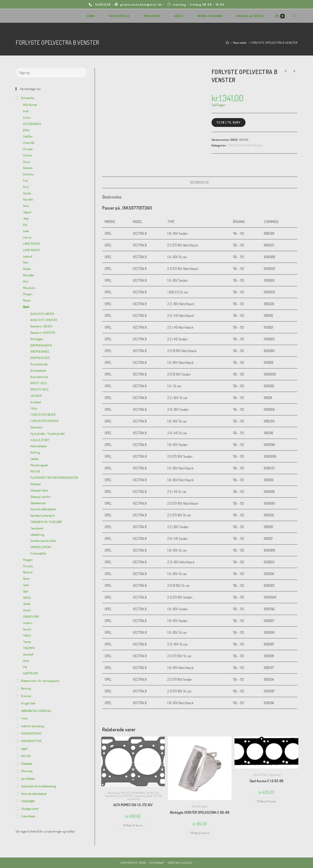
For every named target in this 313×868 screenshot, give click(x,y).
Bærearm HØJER (41, 326)
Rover (26, 579)
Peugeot (28, 560)
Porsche (28, 566)
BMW (26, 130)
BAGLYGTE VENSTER (44, 320)
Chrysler (28, 149)
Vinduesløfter (38, 553)
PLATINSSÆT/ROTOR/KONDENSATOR (54, 478)
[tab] (200, 182)
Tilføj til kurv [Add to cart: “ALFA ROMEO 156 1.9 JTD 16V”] (133, 825)
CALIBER (36, 396)
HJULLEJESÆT (40, 440)
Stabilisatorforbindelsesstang (38, 786)
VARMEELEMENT (41, 547)
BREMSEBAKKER (41, 345)
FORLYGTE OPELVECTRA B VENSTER (274, 43)
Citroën (28, 155)
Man (26, 262)
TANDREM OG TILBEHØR (46, 522)
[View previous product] (286, 71)
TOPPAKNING (137, 793)
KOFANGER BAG (31, 733)
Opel (260, 145)
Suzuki (27, 629)
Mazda (27, 269)
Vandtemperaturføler (43, 541)
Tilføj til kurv (229, 122)
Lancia (27, 237)
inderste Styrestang (32, 726)
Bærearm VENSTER (43, 333)
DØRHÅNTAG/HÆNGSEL (36, 711)
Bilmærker (28, 98)
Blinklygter (203, 806)
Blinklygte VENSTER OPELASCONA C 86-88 (200, 812)
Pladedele (27, 764)
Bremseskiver (38, 370)
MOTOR (125, 793)
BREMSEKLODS (40, 358)
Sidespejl (35, 484)
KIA (25, 225)
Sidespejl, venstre (40, 497)
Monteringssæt (39, 465)
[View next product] (294, 71)
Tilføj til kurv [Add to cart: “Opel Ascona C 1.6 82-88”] (267, 801)
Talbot (27, 635)
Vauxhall (28, 654)
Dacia (27, 162)
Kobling (35, 452)
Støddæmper (38, 503)
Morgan (28, 294)
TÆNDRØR (28, 801)
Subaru (28, 623)
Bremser (26, 696)
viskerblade (28, 816)
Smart (27, 610)
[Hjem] (227, 43)
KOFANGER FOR (31, 741)
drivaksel (36, 402)
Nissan (27, 300)
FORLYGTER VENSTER (241, 145)
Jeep (26, 218)
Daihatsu (28, 174)
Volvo (26, 661)
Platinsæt (27, 771)
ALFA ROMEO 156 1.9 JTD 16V (133, 805)
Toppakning (111, 796)
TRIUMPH (29, 648)
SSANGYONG (31, 616)
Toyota (27, 642)
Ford (26, 187)
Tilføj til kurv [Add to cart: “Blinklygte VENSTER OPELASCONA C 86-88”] (200, 833)
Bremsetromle (39, 377)
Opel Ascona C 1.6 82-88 (267, 781)
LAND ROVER (31, 244)
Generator (37, 427)
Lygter (25, 748)
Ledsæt (34, 459)
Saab (149, 796)
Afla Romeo (113, 793)
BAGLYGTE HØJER (42, 314)
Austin (27, 117)
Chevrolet (29, 143)
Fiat (147, 793)
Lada (26, 231)
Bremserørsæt (39, 364)
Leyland (28, 256)
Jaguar (27, 212)
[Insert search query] (51, 73)
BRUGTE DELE (40, 389)
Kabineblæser (39, 446)
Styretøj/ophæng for (43, 515)
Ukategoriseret (30, 809)
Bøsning (26, 688)
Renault (28, 572)
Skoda (27, 604)
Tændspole (37, 528)
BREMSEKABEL (40, 351)
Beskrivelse (200, 182)
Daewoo (28, 168)
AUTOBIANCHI (32, 124)
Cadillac (28, 136)
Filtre (34, 408)
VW (25, 667)
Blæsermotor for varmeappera (40, 681)
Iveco (26, 206)
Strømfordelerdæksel (43, 509)
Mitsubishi (29, 288)
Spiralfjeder (28, 779)
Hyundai (28, 199)
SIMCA (27, 598)
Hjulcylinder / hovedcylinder (48, 434)
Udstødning (37, 534)
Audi (26, 111)
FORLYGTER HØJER (43, 414)
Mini (26, 281)
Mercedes (28, 275)
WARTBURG (31, 673)
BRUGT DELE (39, 383)
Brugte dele (28, 703)
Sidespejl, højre (39, 490)
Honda (27, 193)
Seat (26, 591)
